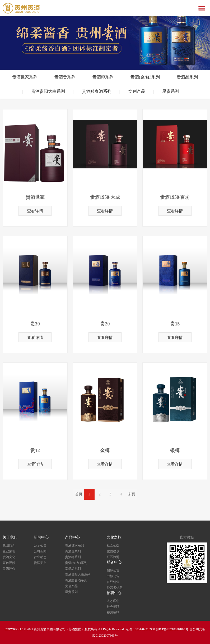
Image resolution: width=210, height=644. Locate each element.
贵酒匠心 (9, 569)
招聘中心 (114, 593)
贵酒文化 (9, 557)
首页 (79, 494)
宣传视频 (9, 563)
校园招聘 (113, 613)
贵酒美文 (40, 563)
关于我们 (10, 537)
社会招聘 (113, 607)
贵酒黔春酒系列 (97, 91)
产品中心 (72, 537)
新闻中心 (41, 537)
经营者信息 (115, 588)
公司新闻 (40, 551)
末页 (132, 494)
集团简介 (9, 545)
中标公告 (113, 576)
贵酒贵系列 (65, 77)
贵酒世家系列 (25, 77)
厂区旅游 (113, 557)
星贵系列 (171, 91)
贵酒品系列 (187, 77)
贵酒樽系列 (103, 77)
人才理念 (113, 601)
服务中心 (114, 562)
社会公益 (113, 545)
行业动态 (40, 557)
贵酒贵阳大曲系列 (48, 91)
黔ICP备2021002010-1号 (172, 629)
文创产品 (137, 91)
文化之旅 (114, 537)
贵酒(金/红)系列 (145, 77)
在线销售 (113, 582)
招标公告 (113, 570)
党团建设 (113, 551)
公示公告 (40, 545)
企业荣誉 (9, 551)
